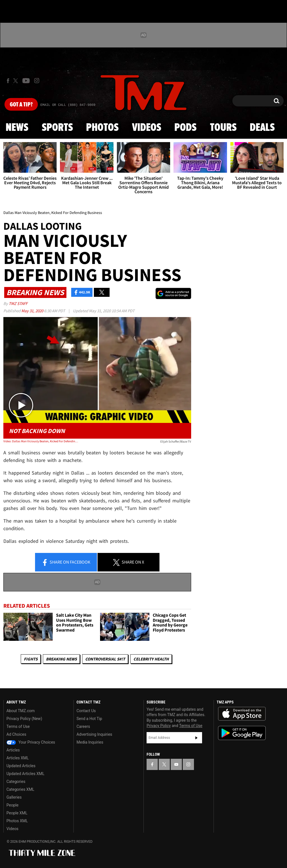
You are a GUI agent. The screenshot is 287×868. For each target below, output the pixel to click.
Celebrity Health (151, 659)
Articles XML (18, 758)
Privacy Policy (159, 726)
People (12, 805)
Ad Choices (16, 734)
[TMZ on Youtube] (26, 81)
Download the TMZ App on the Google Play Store (242, 733)
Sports (57, 128)
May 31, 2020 (33, 311)
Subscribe (196, 738)
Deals (262, 128)
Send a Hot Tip (89, 719)
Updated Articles (21, 766)
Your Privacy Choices (31, 742)
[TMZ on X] (16, 81)
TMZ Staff (18, 303)
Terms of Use (18, 726)
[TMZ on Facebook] (8, 81)
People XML (17, 813)
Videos (147, 128)
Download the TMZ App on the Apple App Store (242, 714)
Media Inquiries (90, 742)
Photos (102, 128)
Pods (185, 128)
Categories (16, 782)
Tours (223, 128)
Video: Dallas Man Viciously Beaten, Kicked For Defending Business (41, 441)
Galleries (14, 797)
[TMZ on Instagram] (37, 81)
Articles (13, 750)
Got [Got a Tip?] (21, 105)
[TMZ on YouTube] (176, 764)
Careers (83, 726)
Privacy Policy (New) (24, 719)
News (17, 128)
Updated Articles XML (25, 774)
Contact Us (86, 711)
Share (66, 562)
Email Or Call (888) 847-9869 (68, 105)
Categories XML (20, 789)
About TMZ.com (21, 711)
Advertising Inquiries (94, 734)
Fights (31, 659)
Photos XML (17, 821)
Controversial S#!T (105, 659)
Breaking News (61, 659)
